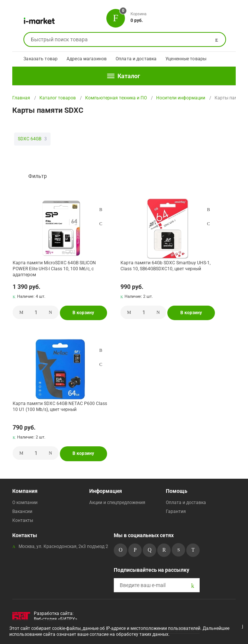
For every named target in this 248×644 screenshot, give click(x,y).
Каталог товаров (58, 98)
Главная (21, 98)
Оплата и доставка (136, 59)
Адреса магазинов (87, 59)
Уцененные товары (186, 59)
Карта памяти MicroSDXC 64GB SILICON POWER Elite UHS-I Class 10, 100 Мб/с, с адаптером (54, 269)
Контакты (23, 520)
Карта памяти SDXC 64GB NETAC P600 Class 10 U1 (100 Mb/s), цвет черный (60, 407)
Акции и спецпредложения (117, 503)
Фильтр (38, 176)
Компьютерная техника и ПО (116, 98)
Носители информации (181, 98)
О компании (25, 503)
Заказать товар (41, 59)
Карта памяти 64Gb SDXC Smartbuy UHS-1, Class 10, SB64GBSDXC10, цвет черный (165, 266)
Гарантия (176, 511)
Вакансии (22, 511)
